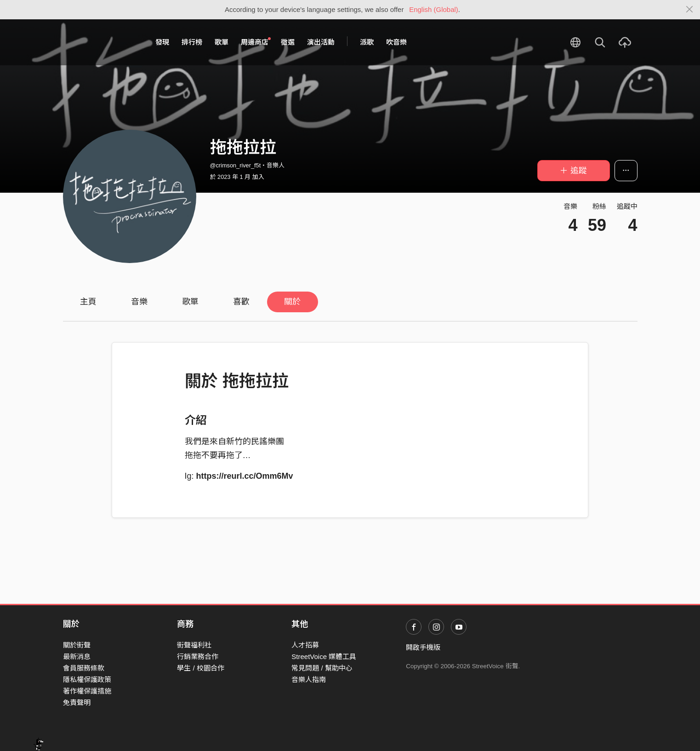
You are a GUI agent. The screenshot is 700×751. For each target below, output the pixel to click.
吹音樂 (396, 42)
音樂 (139, 302)
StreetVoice (101, 42)
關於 (292, 302)
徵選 (288, 42)
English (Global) (434, 9)
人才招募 (305, 645)
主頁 (88, 302)
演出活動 (321, 42)
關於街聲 (77, 645)
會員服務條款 (84, 668)
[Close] (690, 10)
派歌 (367, 42)
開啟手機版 (423, 647)
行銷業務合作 (198, 656)
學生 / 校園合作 (201, 668)
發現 (162, 42)
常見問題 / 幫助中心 (322, 668)
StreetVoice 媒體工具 (324, 656)
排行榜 (192, 42)
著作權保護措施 (87, 691)
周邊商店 (256, 42)
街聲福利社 (194, 645)
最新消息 (77, 656)
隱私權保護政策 (87, 679)
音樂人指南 (309, 679)
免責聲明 (77, 702)
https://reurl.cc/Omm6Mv (245, 476)
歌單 (222, 42)
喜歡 (241, 302)
